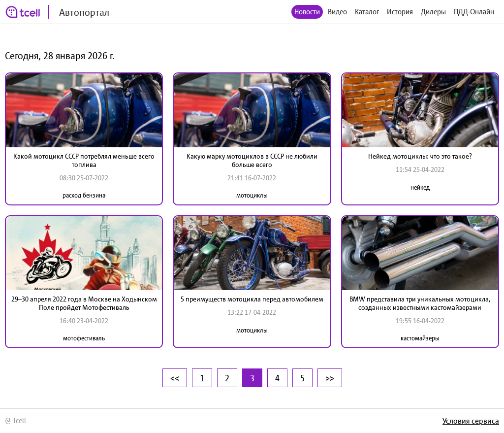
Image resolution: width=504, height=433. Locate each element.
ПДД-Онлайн (474, 12)
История (400, 12)
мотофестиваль (84, 338)
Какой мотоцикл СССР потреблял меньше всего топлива (84, 160)
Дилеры (433, 12)
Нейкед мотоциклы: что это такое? (420, 156)
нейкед (420, 187)
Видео (337, 12)
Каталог (367, 12)
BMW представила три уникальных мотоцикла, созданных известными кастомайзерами (420, 303)
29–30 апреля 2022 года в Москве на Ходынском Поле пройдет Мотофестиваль (84, 303)
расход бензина (84, 195)
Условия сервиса (471, 421)
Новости (307, 12)
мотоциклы (252, 195)
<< (175, 378)
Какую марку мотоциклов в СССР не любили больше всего (252, 160)
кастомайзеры (420, 338)
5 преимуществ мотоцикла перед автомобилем (252, 299)
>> (330, 378)
